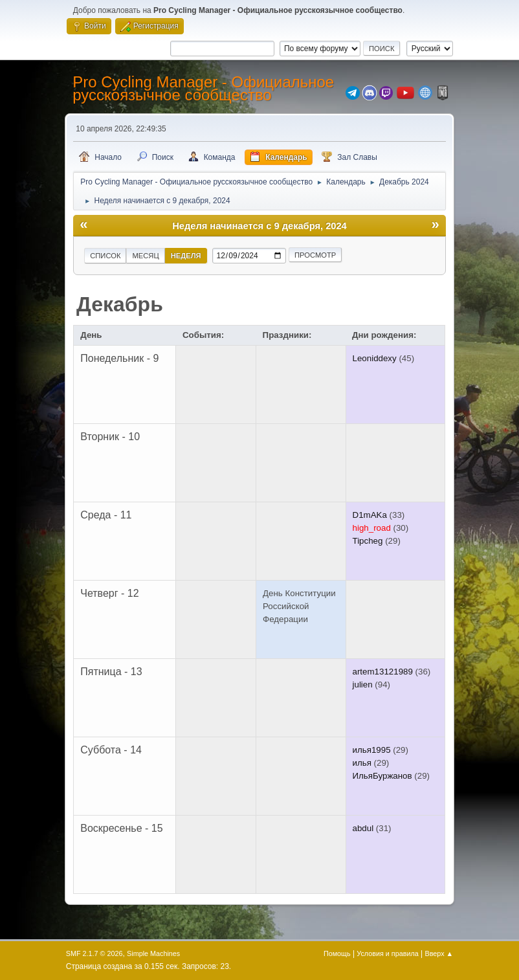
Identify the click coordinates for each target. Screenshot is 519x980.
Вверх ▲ (439, 953)
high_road (372, 528)
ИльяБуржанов (382, 776)
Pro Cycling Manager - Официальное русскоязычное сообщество (203, 88)
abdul (363, 828)
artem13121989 (383, 672)
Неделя (186, 256)
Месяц (145, 256)
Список (105, 256)
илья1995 (372, 750)
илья (362, 763)
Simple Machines (153, 953)
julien (363, 685)
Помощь (337, 953)
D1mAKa (370, 515)
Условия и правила (387, 953)
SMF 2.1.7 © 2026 (94, 953)
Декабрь (120, 304)
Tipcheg (368, 541)
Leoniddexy (375, 358)
